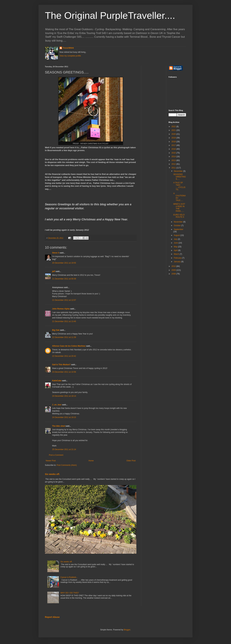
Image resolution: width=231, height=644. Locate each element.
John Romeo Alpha (61, 309)
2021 (174, 130)
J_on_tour (57, 405)
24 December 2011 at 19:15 (64, 417)
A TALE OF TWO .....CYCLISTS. (179, 186)
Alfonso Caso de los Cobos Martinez (69, 346)
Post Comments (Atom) (67, 465)
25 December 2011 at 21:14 (64, 449)
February (178, 258)
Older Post (131, 461)
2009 (174, 270)
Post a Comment (56, 455)
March (177, 254)
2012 (174, 164)
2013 (174, 160)
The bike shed (59, 426)
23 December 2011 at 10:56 (64, 372)
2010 (174, 266)
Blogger (127, 630)
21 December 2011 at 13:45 (64, 321)
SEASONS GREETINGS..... (180, 177)
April (176, 250)
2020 (174, 134)
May (176, 247)
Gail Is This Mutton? (61, 365)
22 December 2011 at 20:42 (64, 356)
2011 (174, 168)
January (177, 262)
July (176, 239)
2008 (174, 274)
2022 (174, 127)
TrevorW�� (68, 48)
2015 (174, 153)
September (178, 229)
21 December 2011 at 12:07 (64, 300)
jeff (54, 271)
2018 (174, 142)
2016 (174, 149)
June (176, 243)
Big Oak (56, 330)
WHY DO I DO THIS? (70, 593)
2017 (174, 145)
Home (91, 461)
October (177, 226)
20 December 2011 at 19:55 (64, 263)
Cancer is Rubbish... (69, 577)
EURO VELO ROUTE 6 (179, 216)
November (178, 222)
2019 (174, 138)
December (178, 171)
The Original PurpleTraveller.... (110, 15)
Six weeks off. (52, 474)
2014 (174, 157)
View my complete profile (70, 56)
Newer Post (51, 461)
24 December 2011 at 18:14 (64, 396)
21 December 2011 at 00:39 (64, 279)
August (177, 235)
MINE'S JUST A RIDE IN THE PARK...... (179, 207)
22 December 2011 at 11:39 (64, 337)
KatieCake (57, 381)
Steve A (56, 253)
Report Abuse (52, 617)
